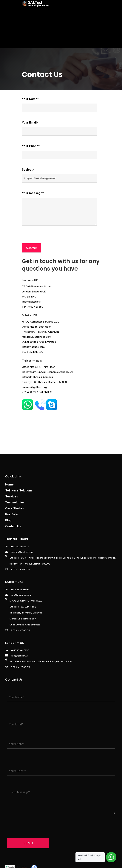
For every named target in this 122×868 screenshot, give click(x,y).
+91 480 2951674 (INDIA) (37, 392)
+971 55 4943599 (32, 352)
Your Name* (59, 105)
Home (9, 484)
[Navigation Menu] (98, 4)
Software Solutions (19, 490)
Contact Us (13, 526)
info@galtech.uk (32, 302)
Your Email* (59, 128)
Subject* (59, 175)
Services (12, 496)
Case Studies (15, 508)
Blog (8, 520)
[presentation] (50, 235)
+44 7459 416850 (32, 307)
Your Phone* (59, 152)
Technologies (15, 502)
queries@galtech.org (34, 387)
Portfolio (12, 514)
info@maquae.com (33, 347)
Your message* (59, 209)
